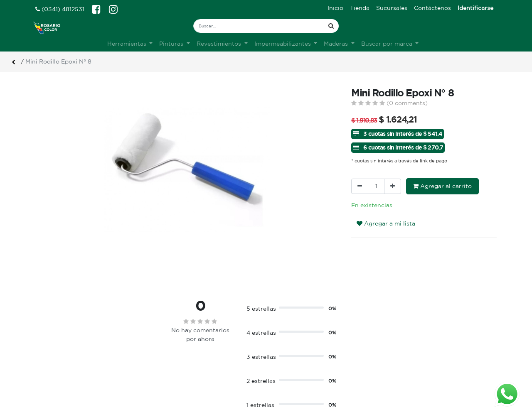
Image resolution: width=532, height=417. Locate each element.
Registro (284, 364)
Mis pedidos (289, 373)
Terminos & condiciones (188, 364)
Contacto (167, 373)
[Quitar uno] (360, 186)
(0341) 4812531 (60, 9)
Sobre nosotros (176, 355)
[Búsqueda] (331, 26)
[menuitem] (335, 8)
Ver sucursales (54, 354)
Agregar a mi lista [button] (386, 223)
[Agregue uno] (393, 186)
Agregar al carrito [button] (442, 186)
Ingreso (283, 355)
